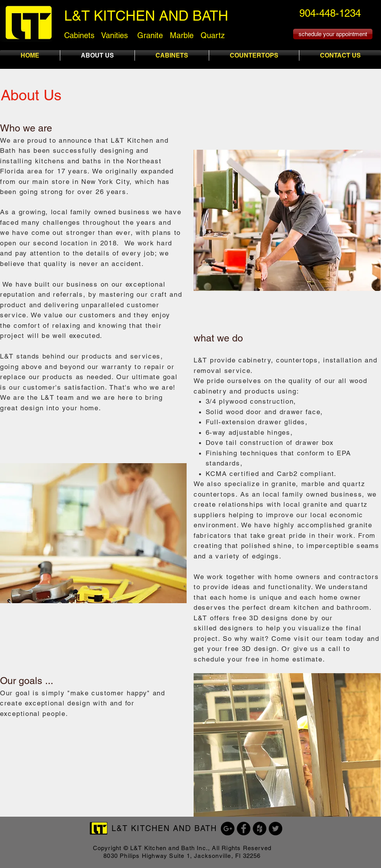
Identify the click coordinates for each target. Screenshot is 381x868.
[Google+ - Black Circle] (228, 829)
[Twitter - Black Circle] (275, 829)
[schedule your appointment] (333, 34)
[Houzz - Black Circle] (260, 829)
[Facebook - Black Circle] (244, 829)
